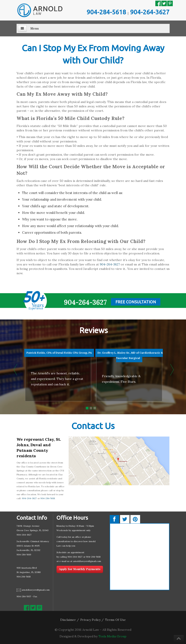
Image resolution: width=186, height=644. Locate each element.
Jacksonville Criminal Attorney (33, 541)
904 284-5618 (23, 577)
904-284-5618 (106, 12)
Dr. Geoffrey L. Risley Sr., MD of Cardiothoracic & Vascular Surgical (130, 355)
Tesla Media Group (112, 636)
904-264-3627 (150, 12)
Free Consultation (136, 302)
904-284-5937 (24, 596)
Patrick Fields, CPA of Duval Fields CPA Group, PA (59, 353)
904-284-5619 (24, 555)
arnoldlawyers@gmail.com (36, 590)
